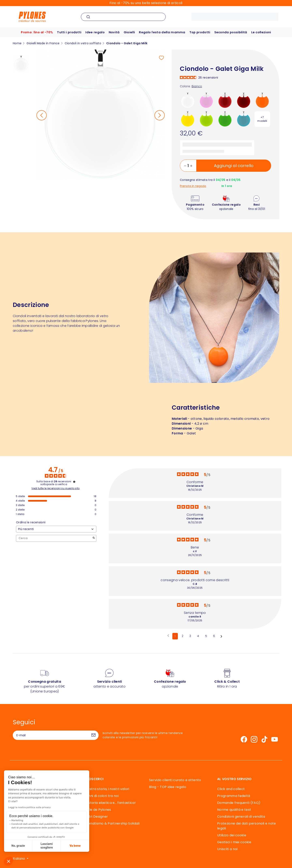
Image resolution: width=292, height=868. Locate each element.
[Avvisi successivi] (221, 636)
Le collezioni (262, 32)
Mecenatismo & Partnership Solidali (110, 823)
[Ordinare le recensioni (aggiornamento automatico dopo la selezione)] (56, 529)
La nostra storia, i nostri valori (105, 789)
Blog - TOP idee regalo (168, 787)
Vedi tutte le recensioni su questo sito (55, 488)
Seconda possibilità (231, 32)
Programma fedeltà (234, 796)
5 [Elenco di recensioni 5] (206, 636)
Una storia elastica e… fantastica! (108, 803)
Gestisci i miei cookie (234, 842)
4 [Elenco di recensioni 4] (198, 636)
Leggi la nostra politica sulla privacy (29, 807)
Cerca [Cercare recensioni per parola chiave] (54, 538)
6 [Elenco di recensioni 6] (214, 636)
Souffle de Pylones (96, 810)
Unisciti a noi (227, 849)
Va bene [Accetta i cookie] (75, 846)
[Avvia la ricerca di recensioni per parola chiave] (94, 538)
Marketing (17, 820)
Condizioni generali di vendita (241, 817)
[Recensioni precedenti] (168, 636)
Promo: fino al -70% (36, 32)
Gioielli (129, 32)
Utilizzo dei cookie (232, 835)
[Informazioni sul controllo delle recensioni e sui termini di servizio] (74, 482)
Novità (114, 32)
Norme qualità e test (234, 810)
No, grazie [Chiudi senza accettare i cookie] (18, 846)
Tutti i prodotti (69, 32)
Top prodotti (199, 32)
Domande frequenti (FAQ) (239, 803)
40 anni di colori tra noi (100, 796)
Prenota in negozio (193, 186)
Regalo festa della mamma (162, 32)
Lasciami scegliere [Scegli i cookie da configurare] (47, 846)
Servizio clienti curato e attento (175, 780)
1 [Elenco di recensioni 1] (175, 636)
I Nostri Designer (94, 817)
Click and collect (231, 789)
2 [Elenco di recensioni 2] (182, 636)
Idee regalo (95, 32)
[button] (9, 861)
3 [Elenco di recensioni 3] (190, 636)
